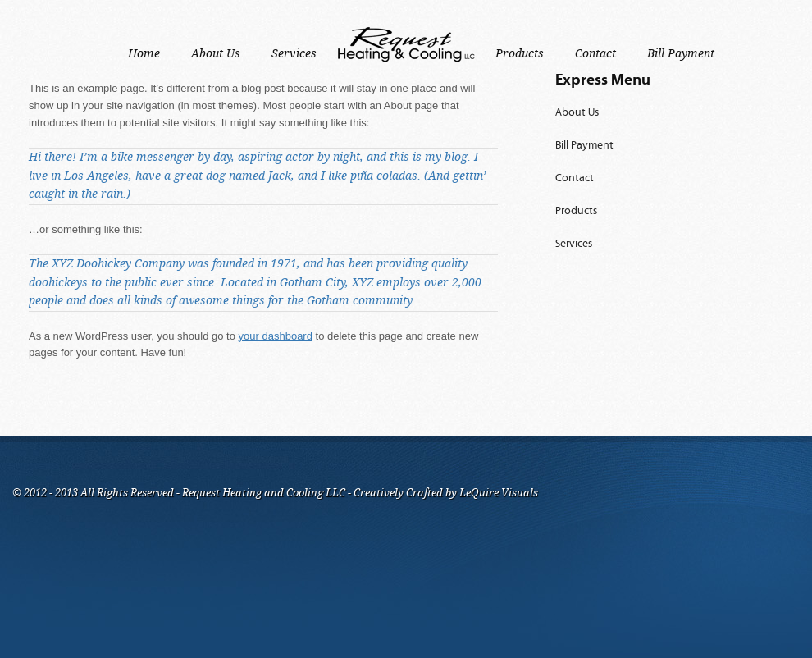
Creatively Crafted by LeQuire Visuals (445, 493)
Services (574, 244)
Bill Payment (584, 146)
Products (576, 211)
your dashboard (276, 336)
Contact (575, 178)
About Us (577, 113)
